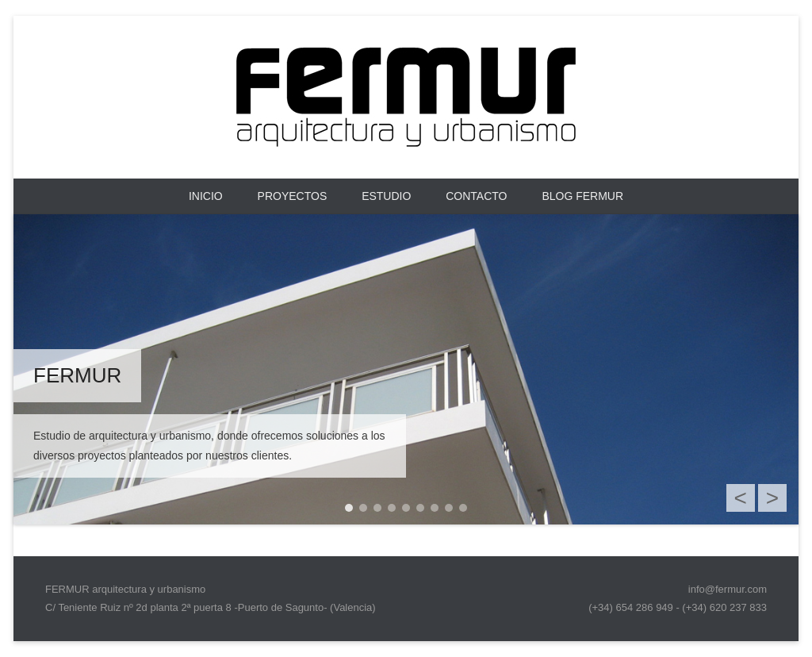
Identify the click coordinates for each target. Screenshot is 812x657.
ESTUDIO (386, 196)
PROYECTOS (293, 196)
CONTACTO (476, 196)
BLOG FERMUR (582, 196)
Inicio (206, 196)
